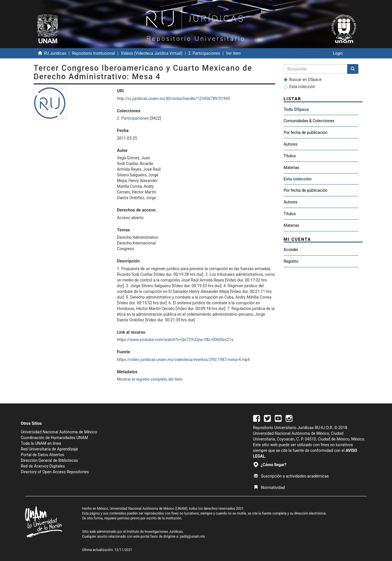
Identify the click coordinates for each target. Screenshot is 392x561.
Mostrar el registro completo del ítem (150, 379)
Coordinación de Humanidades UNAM (54, 438)
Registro (291, 261)
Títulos (290, 156)
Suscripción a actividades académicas (291, 476)
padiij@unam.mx (192, 536)
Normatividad (269, 487)
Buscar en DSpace (303, 79)
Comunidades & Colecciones (309, 121)
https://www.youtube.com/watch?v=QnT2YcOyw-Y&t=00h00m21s (175, 340)
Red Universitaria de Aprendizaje (49, 449)
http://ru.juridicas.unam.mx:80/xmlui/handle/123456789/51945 (173, 99)
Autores (291, 144)
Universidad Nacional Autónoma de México (59, 432)
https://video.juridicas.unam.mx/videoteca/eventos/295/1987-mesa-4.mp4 (183, 360)
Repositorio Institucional (94, 53)
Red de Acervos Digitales (43, 466)
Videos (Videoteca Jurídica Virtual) (152, 53)
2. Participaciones (204, 53)
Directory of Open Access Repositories (55, 472)
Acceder (291, 250)
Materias (292, 168)
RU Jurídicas (55, 53)
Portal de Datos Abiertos (42, 455)
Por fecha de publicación (306, 132)
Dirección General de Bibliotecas (49, 460)
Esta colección (300, 87)
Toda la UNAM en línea (41, 443)
